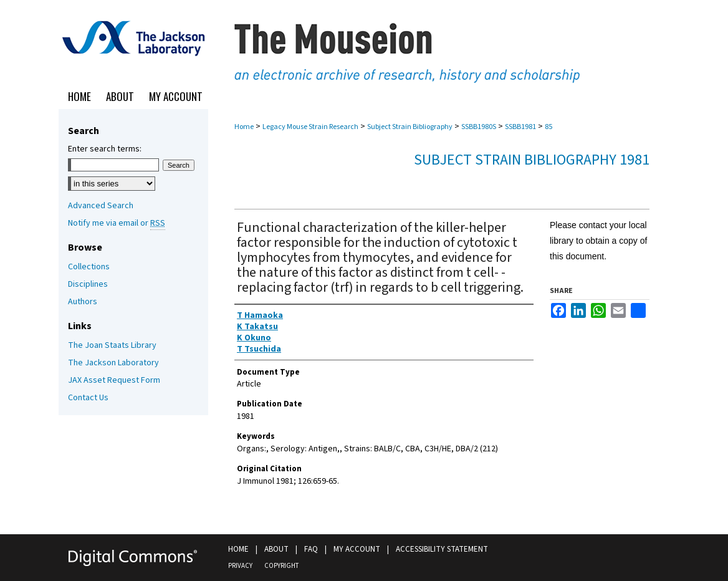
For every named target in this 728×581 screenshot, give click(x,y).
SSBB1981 (520, 127)
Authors (83, 302)
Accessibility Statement (442, 549)
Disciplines (88, 284)
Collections (89, 267)
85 (548, 127)
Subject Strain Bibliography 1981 (532, 160)
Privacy (240, 566)
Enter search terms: (105, 149)
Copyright (281, 566)
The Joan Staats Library (112, 345)
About (276, 549)
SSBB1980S (479, 127)
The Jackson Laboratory (113, 363)
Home (244, 127)
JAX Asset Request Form (114, 380)
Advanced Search (101, 206)
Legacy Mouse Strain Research (310, 127)
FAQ (311, 549)
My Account (357, 549)
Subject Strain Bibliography (410, 127)
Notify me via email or (117, 223)
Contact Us (88, 398)
